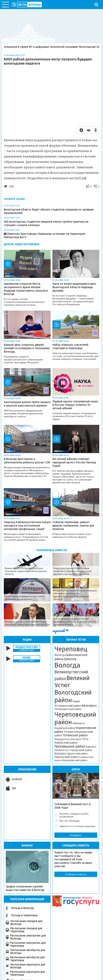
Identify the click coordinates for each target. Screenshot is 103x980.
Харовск (91, 747)
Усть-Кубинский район (72, 741)
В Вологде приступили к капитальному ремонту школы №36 (27, 461)
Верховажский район (75, 760)
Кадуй (76, 701)
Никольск (79, 723)
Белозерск (89, 706)
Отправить (76, 835)
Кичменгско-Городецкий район (73, 750)
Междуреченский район (68, 739)
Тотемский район (75, 735)
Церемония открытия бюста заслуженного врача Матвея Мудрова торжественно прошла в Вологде (26, 289)
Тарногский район (77, 754)
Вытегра (60, 655)
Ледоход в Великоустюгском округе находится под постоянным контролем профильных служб (27, 526)
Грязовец (60, 753)
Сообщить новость (76, 874)
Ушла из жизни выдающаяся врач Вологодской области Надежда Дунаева (74, 287)
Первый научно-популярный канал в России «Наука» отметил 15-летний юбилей (75, 405)
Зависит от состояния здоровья (77, 826)
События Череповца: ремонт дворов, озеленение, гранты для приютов (73, 526)
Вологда (67, 665)
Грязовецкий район (70, 746)
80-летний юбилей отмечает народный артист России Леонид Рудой (74, 462)
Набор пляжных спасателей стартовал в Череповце (70, 346)
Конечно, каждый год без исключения (74, 815)
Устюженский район (68, 706)
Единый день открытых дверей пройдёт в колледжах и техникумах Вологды (27, 348)
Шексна (70, 659)
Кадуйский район (65, 728)
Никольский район (66, 757)
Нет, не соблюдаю (69, 821)
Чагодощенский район (68, 709)
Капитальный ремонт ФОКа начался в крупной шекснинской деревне (27, 404)
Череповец (71, 649)
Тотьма (68, 732)
